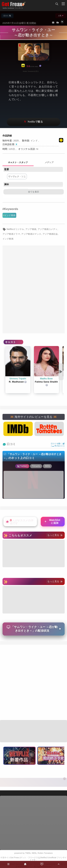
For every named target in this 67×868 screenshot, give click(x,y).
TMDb (28, 853)
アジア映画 (31, 229)
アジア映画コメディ (48, 229)
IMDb (34, 853)
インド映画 (10, 215)
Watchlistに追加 (52, 521)
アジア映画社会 (50, 234)
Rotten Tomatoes (45, 853)
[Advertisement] (33, 290)
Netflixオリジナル (15, 229)
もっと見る (55, 535)
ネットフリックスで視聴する (34, 122)
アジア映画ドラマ (11, 234)
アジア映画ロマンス (31, 234)
